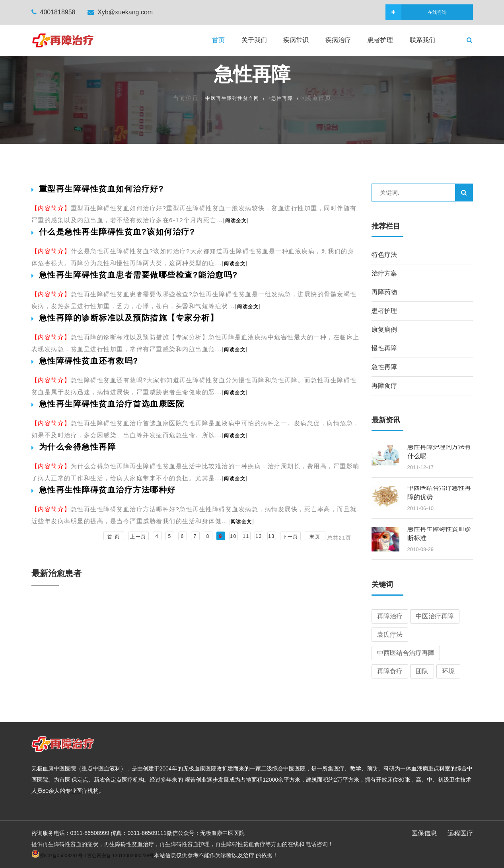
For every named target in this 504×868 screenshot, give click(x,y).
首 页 (114, 537)
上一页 (138, 537)
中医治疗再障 (435, 616)
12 (259, 536)
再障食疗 (384, 386)
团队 (422, 671)
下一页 (290, 537)
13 (271, 536)
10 (233, 536)
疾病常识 (296, 40)
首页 (218, 40)
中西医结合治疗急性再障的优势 (439, 492)
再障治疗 (390, 616)
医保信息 (424, 833)
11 (246, 536)
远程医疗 (460, 833)
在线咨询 (424, 12)
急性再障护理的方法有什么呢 (439, 451)
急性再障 (282, 98)
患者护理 (380, 40)
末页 (315, 537)
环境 (448, 671)
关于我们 (254, 40)
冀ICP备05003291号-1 (63, 856)
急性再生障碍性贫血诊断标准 (439, 533)
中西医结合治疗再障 (406, 653)
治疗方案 (384, 273)
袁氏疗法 (390, 634)
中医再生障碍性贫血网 (232, 98)
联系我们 (422, 40)
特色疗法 (384, 255)
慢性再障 (384, 348)
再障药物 (384, 292)
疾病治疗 (338, 40)
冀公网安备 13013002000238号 (121, 856)
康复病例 (384, 329)
